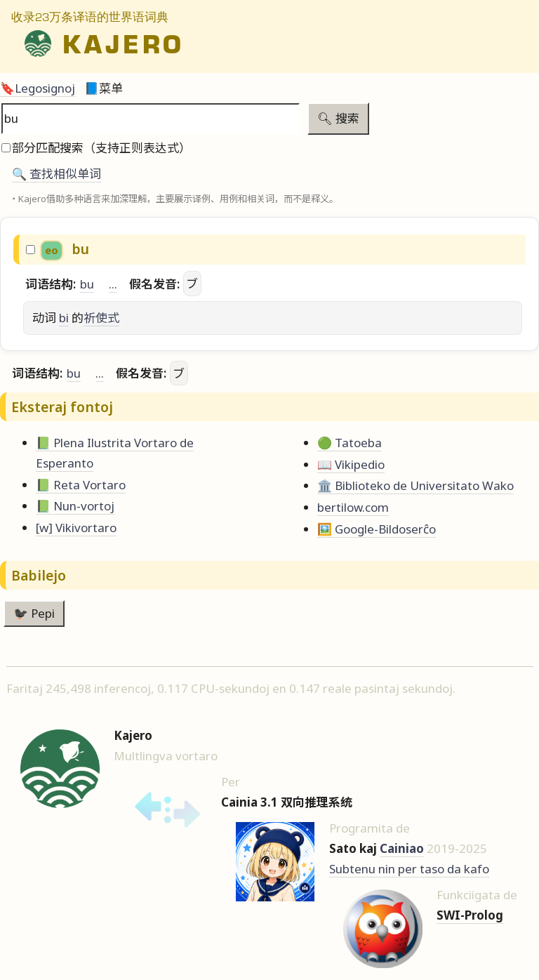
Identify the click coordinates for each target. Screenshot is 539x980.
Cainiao (402, 848)
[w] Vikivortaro (76, 528)
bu (87, 284)
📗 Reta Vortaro (81, 485)
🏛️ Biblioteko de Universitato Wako (415, 485)
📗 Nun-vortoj (75, 506)
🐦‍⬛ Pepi (34, 613)
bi (64, 318)
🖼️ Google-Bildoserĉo (377, 529)
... (113, 284)
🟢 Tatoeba (350, 443)
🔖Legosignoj (38, 88)
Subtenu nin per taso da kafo (409, 869)
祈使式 (101, 318)
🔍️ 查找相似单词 (56, 174)
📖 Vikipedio (351, 464)
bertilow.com (353, 507)
